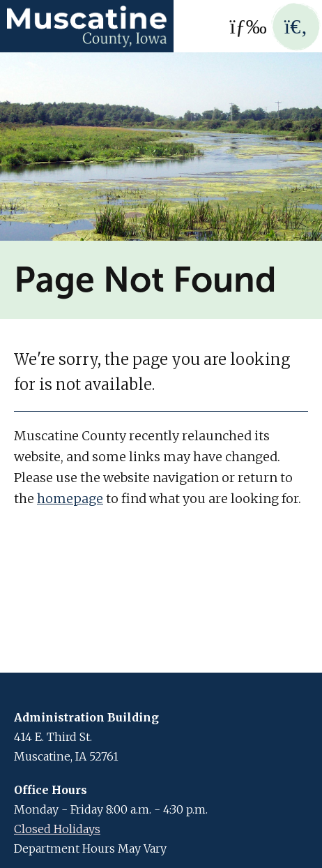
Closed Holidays (57, 829)
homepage (70, 499)
